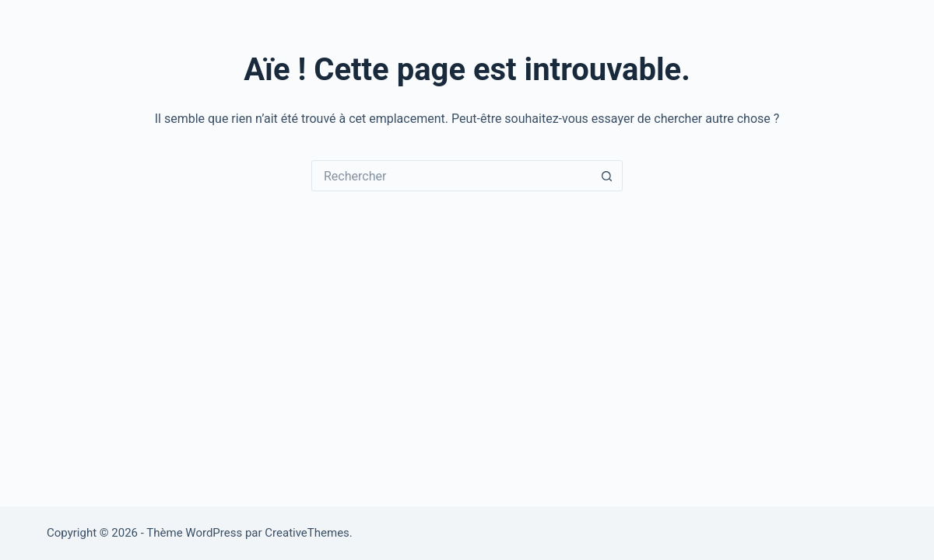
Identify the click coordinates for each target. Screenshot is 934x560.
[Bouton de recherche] (607, 176)
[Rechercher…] (451, 176)
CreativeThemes (307, 533)
